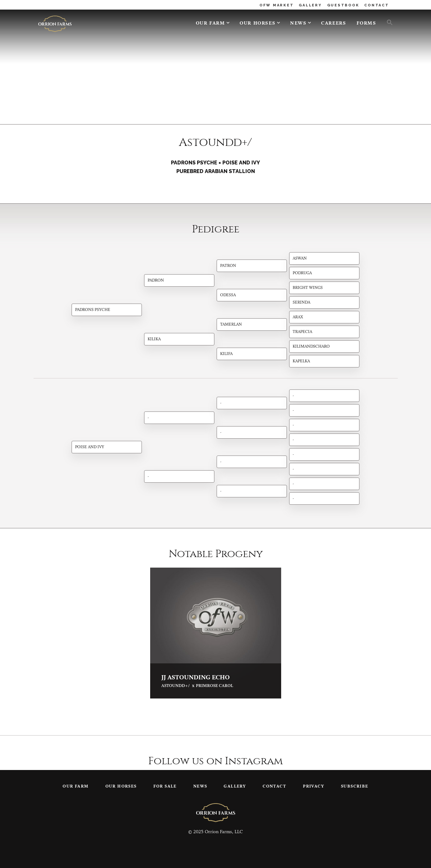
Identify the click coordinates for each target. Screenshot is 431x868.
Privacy (314, 786)
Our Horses (258, 23)
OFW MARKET (277, 5)
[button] (387, 22)
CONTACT (377, 5)
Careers (334, 23)
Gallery (235, 786)
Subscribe (355, 786)
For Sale (165, 786)
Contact (274, 786)
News (298, 23)
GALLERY (310, 5)
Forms (366, 23)
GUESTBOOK (343, 5)
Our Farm (211, 23)
